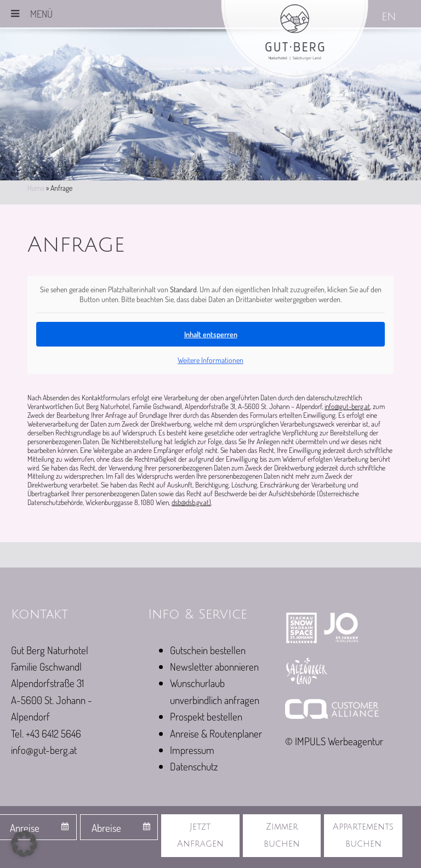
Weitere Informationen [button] (210, 360)
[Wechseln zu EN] (390, 18)
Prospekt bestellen (206, 716)
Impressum (192, 750)
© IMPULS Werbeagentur (334, 741)
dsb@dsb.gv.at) (191, 502)
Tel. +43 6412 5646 (46, 733)
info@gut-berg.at (347, 406)
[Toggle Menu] (15, 14)
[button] (24, 844)
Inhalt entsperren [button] (211, 334)
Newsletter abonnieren (214, 666)
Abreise (106, 828)
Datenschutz (194, 766)
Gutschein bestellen (208, 650)
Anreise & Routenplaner (216, 733)
